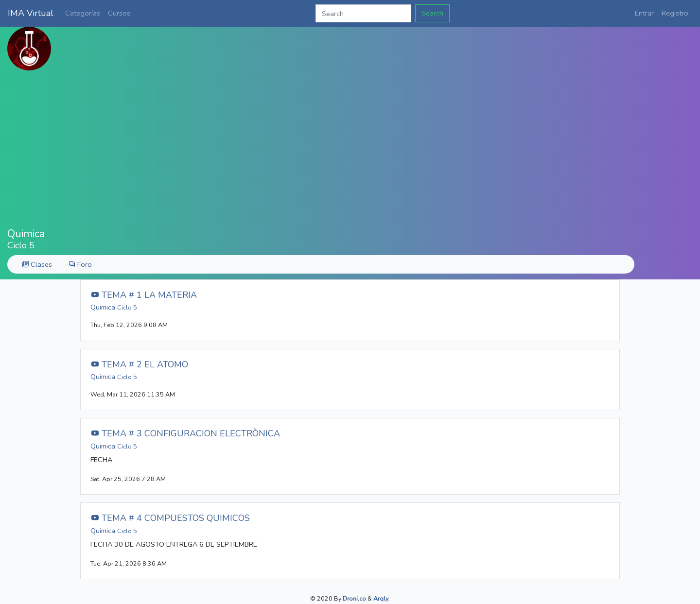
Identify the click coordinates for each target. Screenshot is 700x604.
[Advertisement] (350, 149)
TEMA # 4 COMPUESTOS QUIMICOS (170, 518)
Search (432, 13)
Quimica (114, 307)
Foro (80, 264)
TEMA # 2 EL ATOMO (139, 364)
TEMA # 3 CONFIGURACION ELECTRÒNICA (185, 433)
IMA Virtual (31, 13)
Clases (37, 264)
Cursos (119, 13)
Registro (675, 13)
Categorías (83, 13)
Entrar (644, 13)
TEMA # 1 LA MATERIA (144, 295)
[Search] (363, 13)
